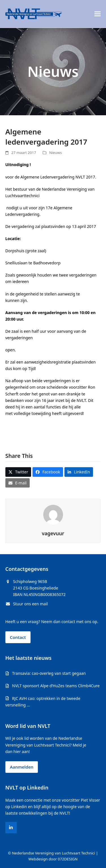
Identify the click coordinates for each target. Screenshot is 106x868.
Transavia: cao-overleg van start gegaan (49, 673)
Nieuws (56, 153)
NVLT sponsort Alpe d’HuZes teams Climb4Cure (56, 686)
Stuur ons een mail (30, 604)
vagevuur (53, 533)
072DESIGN (68, 859)
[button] (98, 14)
